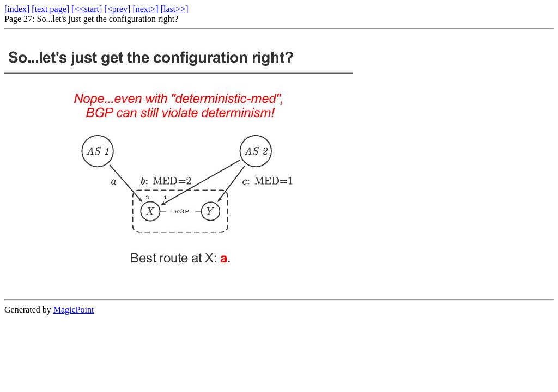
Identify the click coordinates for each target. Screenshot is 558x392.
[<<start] (87, 9)
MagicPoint (74, 310)
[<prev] (117, 9)
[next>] (145, 9)
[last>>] (175, 9)
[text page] (50, 9)
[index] (17, 9)
